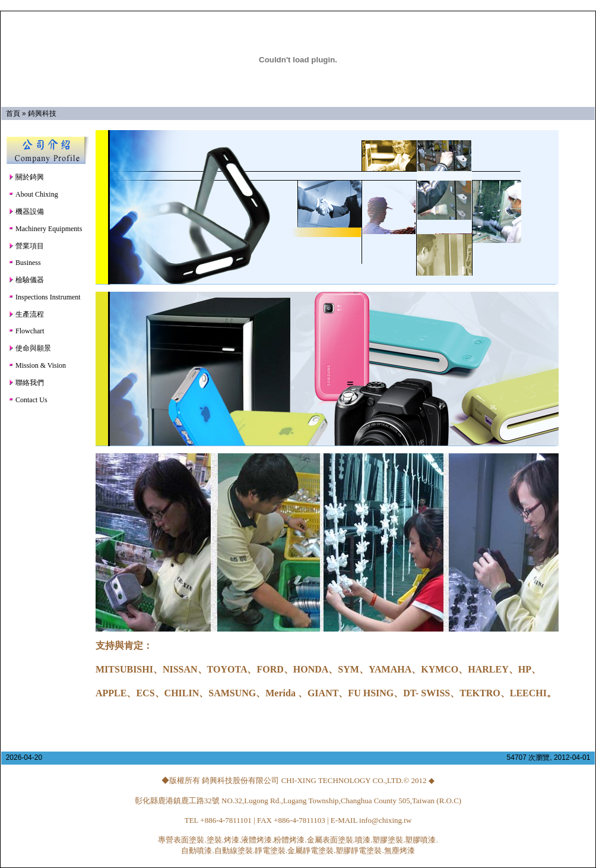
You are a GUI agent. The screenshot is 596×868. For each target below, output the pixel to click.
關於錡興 (26, 177)
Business (25, 263)
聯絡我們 (26, 383)
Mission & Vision (37, 365)
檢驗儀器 (26, 280)
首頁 (13, 113)
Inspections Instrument (45, 297)
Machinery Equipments (45, 229)
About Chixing (33, 194)
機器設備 (26, 212)
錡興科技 (42, 113)
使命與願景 (30, 348)
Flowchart (26, 331)
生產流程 (26, 314)
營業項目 (26, 246)
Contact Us (28, 400)
